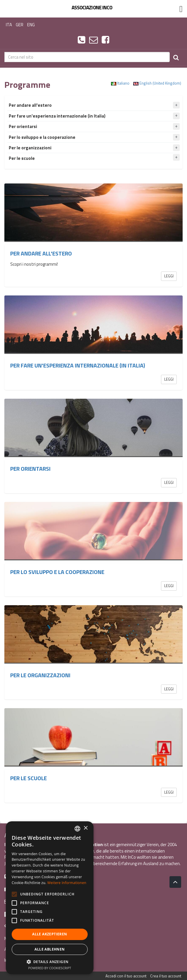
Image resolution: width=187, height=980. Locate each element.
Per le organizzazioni (40, 675)
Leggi (169, 276)
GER (20, 25)
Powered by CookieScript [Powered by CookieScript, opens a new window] (50, 968)
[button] (50, 961)
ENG (31, 25)
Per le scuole (28, 778)
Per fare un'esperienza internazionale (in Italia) (78, 365)
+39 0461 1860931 (25, 889)
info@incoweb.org (25, 901)
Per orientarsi (30, 469)
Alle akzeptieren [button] (50, 934)
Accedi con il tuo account (126, 976)
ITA (9, 25)
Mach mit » (15, 938)
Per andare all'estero (41, 253)
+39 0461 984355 (24, 876)
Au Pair (11, 949)
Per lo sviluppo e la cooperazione (57, 572)
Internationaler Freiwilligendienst (35, 960)
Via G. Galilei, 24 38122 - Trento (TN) (41, 914)
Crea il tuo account (166, 976)
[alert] (50, 898)
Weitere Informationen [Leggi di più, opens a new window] (67, 883)
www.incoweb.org (24, 926)
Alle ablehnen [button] (50, 949)
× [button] (85, 828)
